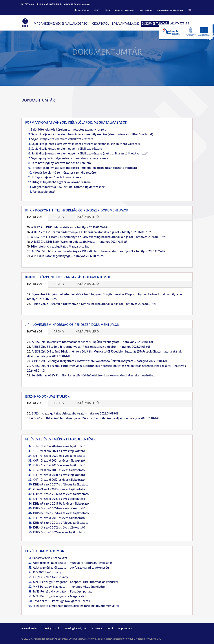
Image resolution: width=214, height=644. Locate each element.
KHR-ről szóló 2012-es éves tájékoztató (59, 528)
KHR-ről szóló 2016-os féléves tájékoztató (61, 494)
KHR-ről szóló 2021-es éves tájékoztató (59, 461)
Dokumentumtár (155, 24)
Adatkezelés (180, 24)
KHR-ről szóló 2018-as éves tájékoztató (59, 475)
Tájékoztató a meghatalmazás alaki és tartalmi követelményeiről (76, 606)
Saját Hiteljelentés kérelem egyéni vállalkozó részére (67, 149)
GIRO (97, 10)
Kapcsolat (97, 629)
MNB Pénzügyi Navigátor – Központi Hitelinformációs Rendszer (76, 582)
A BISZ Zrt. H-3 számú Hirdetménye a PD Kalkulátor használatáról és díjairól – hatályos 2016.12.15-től (99, 251)
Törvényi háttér (51, 629)
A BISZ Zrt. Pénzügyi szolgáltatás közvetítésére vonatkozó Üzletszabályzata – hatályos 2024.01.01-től (99, 361)
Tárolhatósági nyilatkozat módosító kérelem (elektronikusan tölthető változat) (84, 168)
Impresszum (125, 629)
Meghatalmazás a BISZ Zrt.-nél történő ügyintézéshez (68, 187)
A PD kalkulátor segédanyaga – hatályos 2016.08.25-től (68, 256)
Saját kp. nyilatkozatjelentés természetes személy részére (70, 158)
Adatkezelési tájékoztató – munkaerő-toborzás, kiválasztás (73, 563)
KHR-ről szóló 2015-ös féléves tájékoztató (61, 504)
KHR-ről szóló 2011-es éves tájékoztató (59, 532)
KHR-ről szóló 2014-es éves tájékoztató (59, 509)
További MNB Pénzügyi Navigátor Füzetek (61, 601)
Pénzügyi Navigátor (125, 10)
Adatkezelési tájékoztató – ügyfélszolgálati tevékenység (71, 568)
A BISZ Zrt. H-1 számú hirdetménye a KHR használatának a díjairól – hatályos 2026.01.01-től (92, 232)
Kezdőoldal (83, 10)
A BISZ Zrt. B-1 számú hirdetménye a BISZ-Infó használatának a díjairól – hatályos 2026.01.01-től (95, 418)
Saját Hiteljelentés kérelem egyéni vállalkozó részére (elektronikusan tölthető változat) (90, 154)
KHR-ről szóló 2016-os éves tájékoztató (59, 489)
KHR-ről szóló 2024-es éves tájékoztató (59, 446)
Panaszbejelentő (44, 192)
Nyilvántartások (126, 24)
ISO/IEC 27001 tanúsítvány (50, 577)
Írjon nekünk (146, 10)
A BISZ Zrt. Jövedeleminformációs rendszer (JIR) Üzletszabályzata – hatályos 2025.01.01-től (92, 342)
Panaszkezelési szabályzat (50, 558)
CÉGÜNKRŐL (101, 24)
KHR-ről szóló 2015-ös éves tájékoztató (59, 499)
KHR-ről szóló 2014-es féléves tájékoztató (61, 513)
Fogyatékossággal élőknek (170, 10)
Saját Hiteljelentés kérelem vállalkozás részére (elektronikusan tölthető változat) (86, 144)
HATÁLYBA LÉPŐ (87, 217)
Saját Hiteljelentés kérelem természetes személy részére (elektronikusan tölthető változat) (92, 135)
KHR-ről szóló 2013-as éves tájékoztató (59, 518)
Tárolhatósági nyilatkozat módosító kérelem (61, 163)
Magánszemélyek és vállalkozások (62, 24)
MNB (107, 10)
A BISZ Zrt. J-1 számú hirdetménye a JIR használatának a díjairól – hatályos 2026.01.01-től (91, 347)
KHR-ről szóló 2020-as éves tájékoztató (59, 466)
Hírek (110, 629)
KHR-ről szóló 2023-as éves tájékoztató (59, 451)
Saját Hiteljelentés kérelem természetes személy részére (69, 130)
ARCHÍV (59, 217)
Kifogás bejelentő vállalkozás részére (57, 178)
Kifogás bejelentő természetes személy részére (64, 173)
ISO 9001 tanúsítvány (47, 573)
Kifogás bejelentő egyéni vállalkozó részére (61, 182)
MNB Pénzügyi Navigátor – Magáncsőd (59, 596)
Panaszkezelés (30, 629)
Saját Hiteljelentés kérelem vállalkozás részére (62, 139)
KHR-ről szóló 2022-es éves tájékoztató (59, 456)
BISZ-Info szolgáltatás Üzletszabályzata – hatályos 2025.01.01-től (75, 414)
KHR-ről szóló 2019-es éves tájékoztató (59, 470)
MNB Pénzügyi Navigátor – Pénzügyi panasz (63, 592)
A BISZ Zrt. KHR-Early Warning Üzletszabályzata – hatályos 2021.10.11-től (79, 242)
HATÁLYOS (35, 217)
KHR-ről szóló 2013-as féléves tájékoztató (61, 523)
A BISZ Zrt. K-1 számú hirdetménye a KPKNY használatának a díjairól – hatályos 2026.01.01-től (94, 304)
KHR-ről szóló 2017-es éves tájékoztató (59, 480)
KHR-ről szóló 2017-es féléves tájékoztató (61, 485)
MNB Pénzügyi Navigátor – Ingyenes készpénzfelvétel (69, 587)
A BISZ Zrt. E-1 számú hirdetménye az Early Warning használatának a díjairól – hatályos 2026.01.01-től (99, 237)
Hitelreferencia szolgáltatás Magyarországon (61, 247)
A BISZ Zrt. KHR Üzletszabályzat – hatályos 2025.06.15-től (69, 228)
